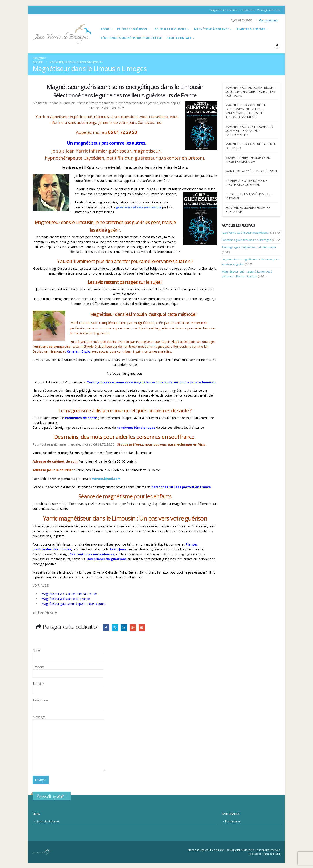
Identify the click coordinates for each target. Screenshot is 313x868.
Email (142, 628)
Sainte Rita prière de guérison (251, 171)
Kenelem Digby (79, 351)
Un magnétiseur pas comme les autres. (106, 143)
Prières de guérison (132, 29)
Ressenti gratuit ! (52, 796)
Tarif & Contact (179, 38)
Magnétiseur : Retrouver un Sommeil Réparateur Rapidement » (249, 131)
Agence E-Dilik (272, 854)
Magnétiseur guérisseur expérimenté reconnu (74, 604)
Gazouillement (115, 628)
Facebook (106, 628)
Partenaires (233, 821)
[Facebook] (277, 45)
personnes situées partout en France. (182, 487)
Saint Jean (118, 549)
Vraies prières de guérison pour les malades (248, 160)
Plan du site (217, 850)
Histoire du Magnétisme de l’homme (248, 196)
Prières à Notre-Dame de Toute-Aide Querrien (246, 183)
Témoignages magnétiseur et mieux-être (131, 38)
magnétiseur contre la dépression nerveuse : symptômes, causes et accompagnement (245, 111)
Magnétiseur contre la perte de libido (251, 146)
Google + (133, 628)
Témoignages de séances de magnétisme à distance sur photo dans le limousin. (152, 382)
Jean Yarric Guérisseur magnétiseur (246, 232)
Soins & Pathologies (171, 29)
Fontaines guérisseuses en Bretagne (248, 210)
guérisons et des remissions (139, 207)
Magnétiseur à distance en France (66, 599)
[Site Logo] (62, 34)
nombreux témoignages (136, 427)
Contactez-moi (269, 20)
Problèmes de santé (81, 418)
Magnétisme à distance (212, 29)
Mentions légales (198, 850)
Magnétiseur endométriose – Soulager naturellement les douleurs (250, 92)
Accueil (106, 29)
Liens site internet (48, 821)
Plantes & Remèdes (251, 29)
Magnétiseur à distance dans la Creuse (69, 594)
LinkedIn (124, 628)
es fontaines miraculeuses (93, 554)
